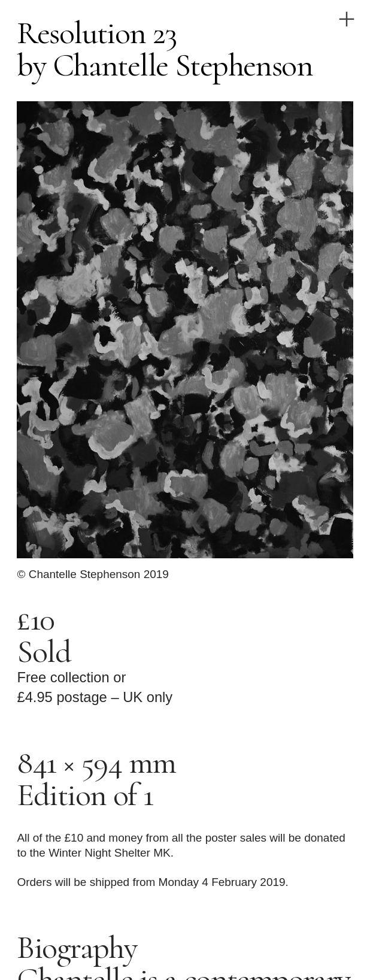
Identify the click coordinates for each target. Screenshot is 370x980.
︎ (347, 19)
